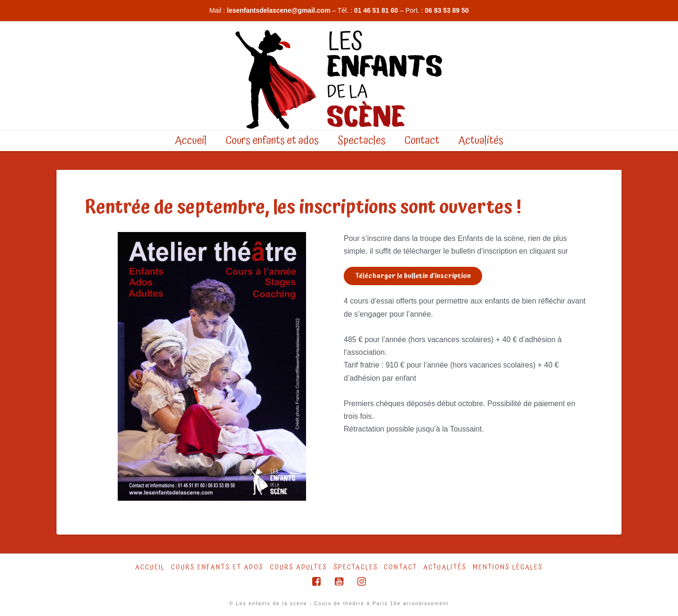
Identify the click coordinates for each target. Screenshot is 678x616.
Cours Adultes (299, 568)
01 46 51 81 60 (376, 10)
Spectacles (356, 568)
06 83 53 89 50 (447, 10)
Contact (400, 568)
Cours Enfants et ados (217, 568)
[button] (413, 276)
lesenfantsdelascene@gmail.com (279, 10)
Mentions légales (508, 568)
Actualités (445, 568)
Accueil (150, 568)
